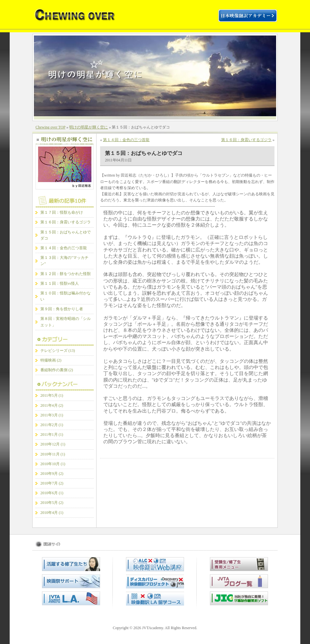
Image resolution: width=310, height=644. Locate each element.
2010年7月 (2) (52, 483)
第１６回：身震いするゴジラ (66, 222)
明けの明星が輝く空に (88, 127)
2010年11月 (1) (53, 454)
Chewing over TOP (50, 127)
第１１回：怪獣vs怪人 (60, 283)
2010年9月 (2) (52, 474)
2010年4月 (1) (52, 513)
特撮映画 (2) (51, 360)
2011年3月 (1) (52, 415)
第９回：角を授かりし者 (62, 309)
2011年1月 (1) (52, 434)
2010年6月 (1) (52, 493)
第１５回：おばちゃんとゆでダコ (144, 153)
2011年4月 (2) (52, 405)
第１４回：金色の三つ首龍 (64, 248)
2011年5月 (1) (52, 395)
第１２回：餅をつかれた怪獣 (66, 274)
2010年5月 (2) (52, 503)
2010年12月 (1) (53, 444)
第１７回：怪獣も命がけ (62, 212)
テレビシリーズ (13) (58, 351)
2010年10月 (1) (53, 464)
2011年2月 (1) (52, 425)
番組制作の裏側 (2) (57, 370)
